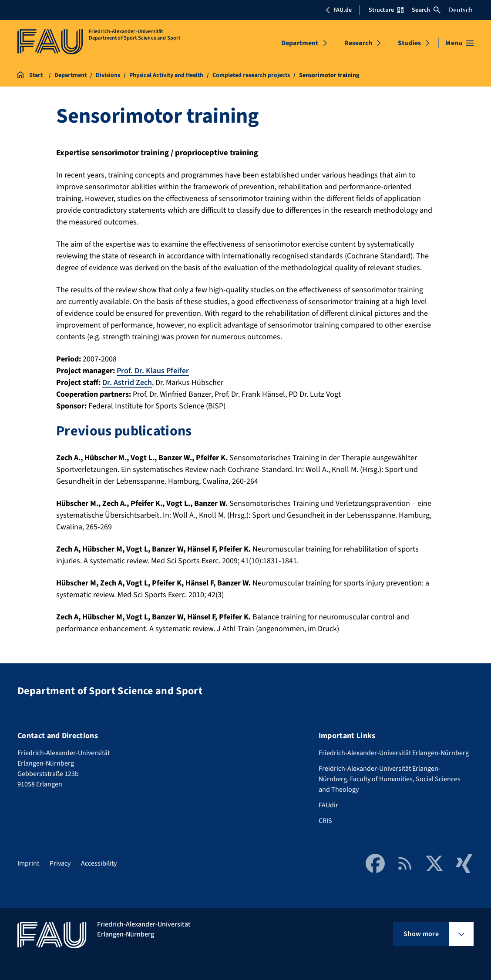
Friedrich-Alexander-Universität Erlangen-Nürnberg (394, 753)
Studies (409, 43)
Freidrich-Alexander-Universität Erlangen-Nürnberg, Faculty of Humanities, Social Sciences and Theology (390, 779)
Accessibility (99, 863)
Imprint (28, 863)
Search (426, 10)
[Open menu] (459, 43)
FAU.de (339, 10)
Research (358, 43)
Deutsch (461, 10)
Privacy (60, 863)
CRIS (325, 821)
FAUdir (328, 805)
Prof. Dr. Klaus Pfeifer (153, 371)
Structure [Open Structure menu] (386, 10)
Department (300, 43)
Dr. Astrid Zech (127, 383)
